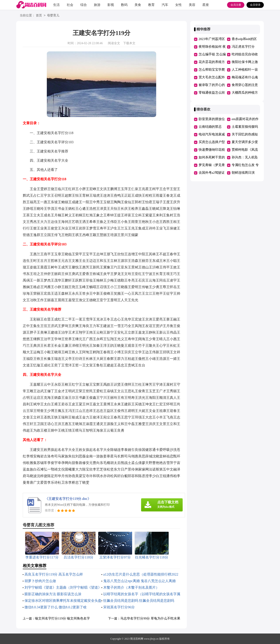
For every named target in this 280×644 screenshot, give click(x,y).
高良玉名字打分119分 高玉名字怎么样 (54, 574)
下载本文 (129, 43)
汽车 (165, 5)
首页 (39, 16)
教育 (151, 5)
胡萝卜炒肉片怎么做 (40, 581)
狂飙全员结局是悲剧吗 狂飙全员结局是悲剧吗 (139, 601)
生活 (56, 5)
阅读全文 (114, 43)
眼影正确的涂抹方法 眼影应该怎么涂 (53, 594)
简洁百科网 (137, 639)
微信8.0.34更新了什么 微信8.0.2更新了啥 (56, 607)
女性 (178, 5)
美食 (138, 5)
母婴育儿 (53, 16)
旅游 (97, 5)
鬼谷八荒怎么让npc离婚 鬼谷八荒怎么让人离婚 (139, 581)
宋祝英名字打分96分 (119, 607)
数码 (124, 5)
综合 (84, 5)
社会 (70, 5)
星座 (206, 5)
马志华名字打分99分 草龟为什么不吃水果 (150, 618)
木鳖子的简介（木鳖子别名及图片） (131, 587)
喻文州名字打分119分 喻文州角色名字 (62, 618)
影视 (111, 5)
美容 (192, 5)
